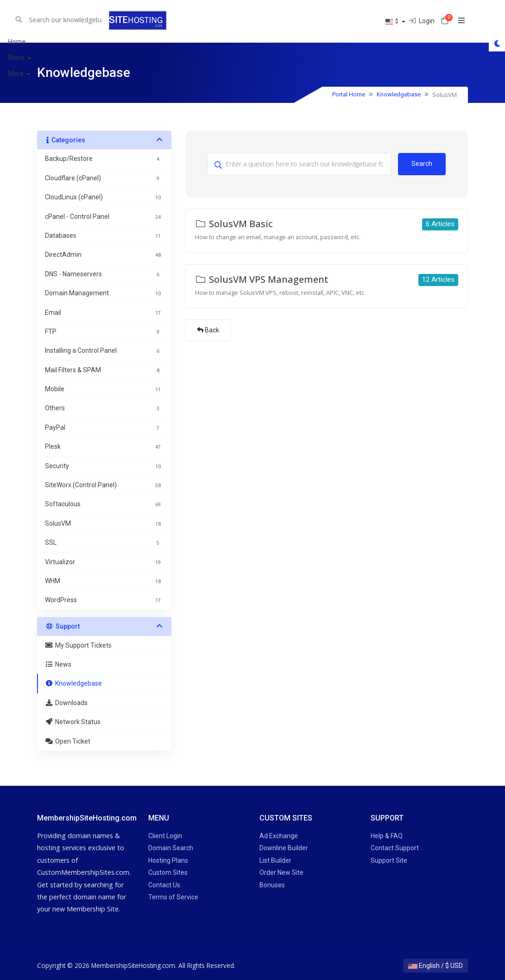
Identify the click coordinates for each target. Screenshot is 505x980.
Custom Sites (168, 872)
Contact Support (395, 848)
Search (422, 164)
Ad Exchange (279, 836)
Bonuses (272, 885)
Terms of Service (173, 897)
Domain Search (171, 848)
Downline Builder (284, 848)
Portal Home (349, 94)
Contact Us (164, 885)
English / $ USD (436, 966)
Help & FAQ (387, 836)
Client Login (165, 836)
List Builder (275, 860)
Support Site (389, 860)
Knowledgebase (399, 94)
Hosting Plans (168, 860)
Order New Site (281, 872)
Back (208, 330)
